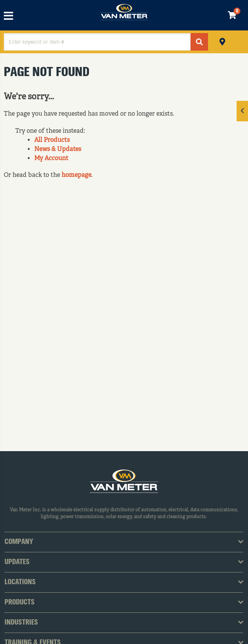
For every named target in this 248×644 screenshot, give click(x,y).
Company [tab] (19, 542)
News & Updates (58, 149)
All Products (52, 140)
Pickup (222, 41)
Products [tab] (20, 603)
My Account (51, 159)
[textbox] (97, 42)
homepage (76, 175)
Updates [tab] (17, 562)
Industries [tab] (21, 623)
